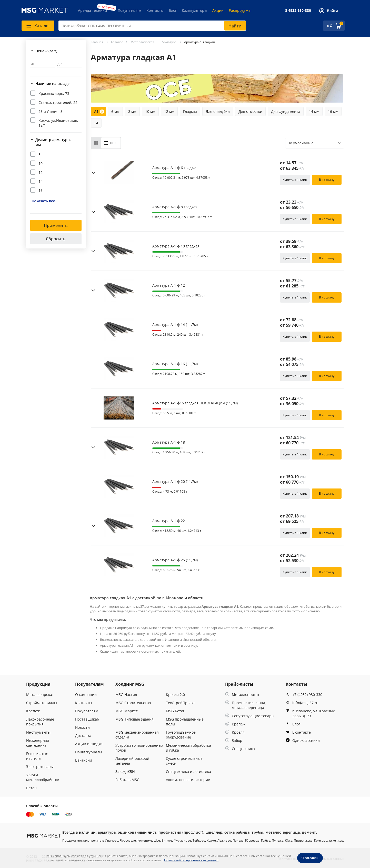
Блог (173, 10)
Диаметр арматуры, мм (53, 142)
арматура (107, 832)
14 (41, 181)
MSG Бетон (176, 711)
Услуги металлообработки (43, 777)
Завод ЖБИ (125, 771)
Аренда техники (92, 10)
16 (41, 190)
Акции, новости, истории (188, 780)
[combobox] (152, 26)
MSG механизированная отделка (137, 735)
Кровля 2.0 (175, 695)
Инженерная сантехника (38, 743)
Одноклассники (303, 740)
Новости (82, 727)
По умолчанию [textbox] (301, 143)
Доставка (83, 736)
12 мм (169, 111)
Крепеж (33, 711)
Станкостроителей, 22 (58, 102)
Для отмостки (250, 111)
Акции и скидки (89, 744)
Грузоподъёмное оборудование (181, 735)
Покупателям (129, 10)
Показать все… (45, 201)
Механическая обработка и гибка (188, 748)
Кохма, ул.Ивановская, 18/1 (58, 123)
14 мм (314, 111)
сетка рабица (237, 832)
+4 (96, 123)
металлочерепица (283, 832)
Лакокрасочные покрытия (40, 722)
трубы (257, 832)
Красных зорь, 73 (54, 93)
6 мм (115, 111)
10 (41, 163)
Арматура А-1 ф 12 (169, 285)
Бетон (31, 788)
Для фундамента (286, 111)
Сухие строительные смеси (184, 761)
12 (41, 172)
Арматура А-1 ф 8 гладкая (175, 207)
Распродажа (240, 10)
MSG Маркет (127, 711)
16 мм (333, 111)
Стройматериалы (42, 703)
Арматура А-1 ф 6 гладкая (175, 168)
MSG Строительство (133, 703)
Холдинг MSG (130, 684)
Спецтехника (240, 749)
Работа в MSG (127, 780)
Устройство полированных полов (139, 748)
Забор (234, 740)
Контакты (155, 10)
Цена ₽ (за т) (46, 51)
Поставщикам (87, 719)
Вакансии (84, 760)
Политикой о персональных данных (191, 860)
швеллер (214, 832)
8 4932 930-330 (298, 10)
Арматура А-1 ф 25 (175, 560)
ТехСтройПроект (181, 703)
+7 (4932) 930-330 (304, 695)
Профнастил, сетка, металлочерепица (246, 705)
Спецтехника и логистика (188, 771)
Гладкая (190, 111)
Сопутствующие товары (250, 716)
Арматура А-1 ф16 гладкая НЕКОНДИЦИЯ (195, 403)
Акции (218, 10)
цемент (309, 832)
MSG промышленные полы (185, 722)
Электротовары (40, 767)
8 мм (132, 111)
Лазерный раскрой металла (132, 761)
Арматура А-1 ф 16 (175, 364)
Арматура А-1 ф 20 (175, 482)
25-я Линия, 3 (51, 111)
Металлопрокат (40, 695)
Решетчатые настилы (37, 756)
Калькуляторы (194, 10)
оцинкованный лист (137, 832)
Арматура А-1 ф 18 (169, 442)
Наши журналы (89, 752)
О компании (86, 695)
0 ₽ (330, 26)
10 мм (150, 111)
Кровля (235, 732)
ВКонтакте (298, 732)
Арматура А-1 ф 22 (169, 521)
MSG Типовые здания (134, 719)
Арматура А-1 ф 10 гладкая (176, 246)
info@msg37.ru (302, 703)
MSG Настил (126, 695)
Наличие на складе (52, 83)
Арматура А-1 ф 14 (175, 325)
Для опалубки (218, 111)
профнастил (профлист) (181, 832)
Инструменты (38, 732)
